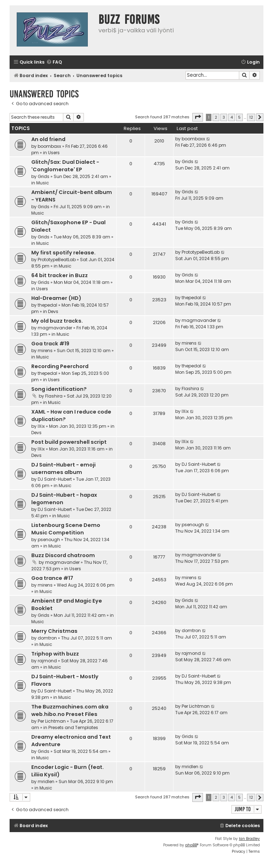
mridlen (46, 781)
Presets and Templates (73, 727)
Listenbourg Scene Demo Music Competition (66, 529)
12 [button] (251, 117)
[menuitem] (54, 62)
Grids (44, 176)
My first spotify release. (63, 253)
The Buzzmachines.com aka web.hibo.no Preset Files (70, 710)
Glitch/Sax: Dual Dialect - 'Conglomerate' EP (65, 166)
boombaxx (49, 146)
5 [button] (239, 117)
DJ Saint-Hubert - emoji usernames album (63, 468)
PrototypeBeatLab (57, 260)
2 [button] (216, 117)
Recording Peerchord (60, 366)
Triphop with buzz (55, 654)
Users (54, 153)
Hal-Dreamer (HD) (56, 298)
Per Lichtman (52, 721)
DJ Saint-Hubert (55, 479)
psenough (49, 540)
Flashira (54, 396)
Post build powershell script (69, 442)
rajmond (47, 661)
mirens (45, 351)
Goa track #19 (50, 344)
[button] (198, 117)
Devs (53, 311)
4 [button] (232, 117)
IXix (41, 426)
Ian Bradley (249, 839)
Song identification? (59, 389)
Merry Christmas (54, 631)
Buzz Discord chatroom (63, 555)
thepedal (47, 305)
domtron (47, 638)
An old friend (48, 139)
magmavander (55, 328)
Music (43, 183)
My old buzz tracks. (57, 321)
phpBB (191, 845)
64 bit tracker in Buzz (60, 275)
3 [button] (224, 117)
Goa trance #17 (52, 578)
